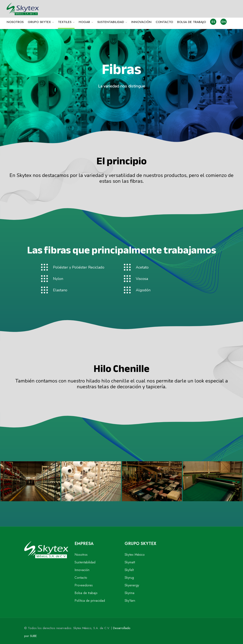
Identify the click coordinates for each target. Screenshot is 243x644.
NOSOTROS (15, 22)
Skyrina (129, 593)
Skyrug (129, 578)
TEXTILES (65, 22)
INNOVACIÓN (141, 22)
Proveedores (84, 585)
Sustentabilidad (85, 562)
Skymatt (130, 562)
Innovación (82, 570)
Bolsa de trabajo (86, 593)
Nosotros (81, 555)
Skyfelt (129, 570)
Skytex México (135, 555)
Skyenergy (132, 585)
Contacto (81, 578)
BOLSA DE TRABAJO (192, 22)
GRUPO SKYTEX (39, 22)
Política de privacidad (90, 601)
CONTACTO (164, 22)
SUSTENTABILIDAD (111, 22)
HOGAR (84, 22)
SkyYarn (130, 601)
